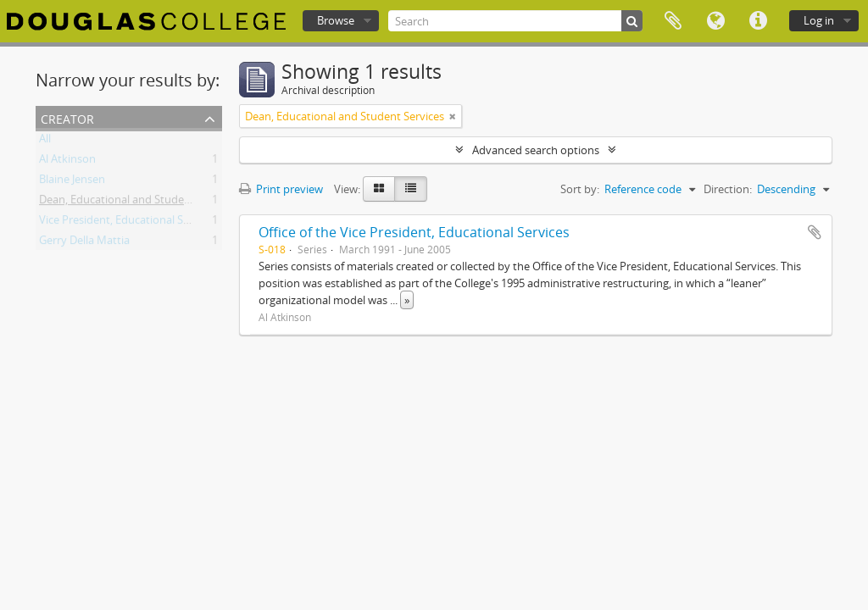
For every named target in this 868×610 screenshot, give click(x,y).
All (45, 141)
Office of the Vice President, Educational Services (414, 232)
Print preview (281, 189)
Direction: (728, 189)
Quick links (758, 21)
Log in (819, 20)
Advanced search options (536, 150)
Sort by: (580, 189)
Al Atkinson (67, 162)
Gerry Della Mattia (84, 243)
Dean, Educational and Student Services (139, 202)
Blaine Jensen (72, 182)
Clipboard (673, 21)
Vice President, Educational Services (128, 223)
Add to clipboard (815, 232)
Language (715, 21)
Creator (67, 117)
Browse (336, 20)
